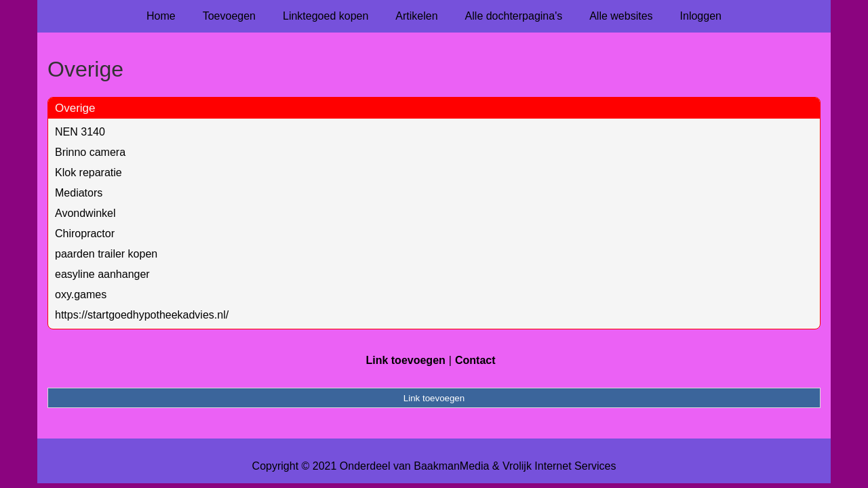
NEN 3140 (80, 132)
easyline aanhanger (102, 274)
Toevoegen (229, 16)
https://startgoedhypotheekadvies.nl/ (142, 315)
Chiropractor (85, 233)
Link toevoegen (405, 360)
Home (161, 16)
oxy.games (81, 294)
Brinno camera (90, 152)
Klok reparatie (88, 172)
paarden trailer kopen (106, 254)
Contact (475, 360)
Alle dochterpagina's (514, 16)
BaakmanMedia (451, 466)
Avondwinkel (85, 213)
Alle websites (621, 16)
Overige (75, 108)
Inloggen (701, 16)
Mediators (79, 193)
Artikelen (416, 16)
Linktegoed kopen (325, 16)
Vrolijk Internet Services (559, 466)
